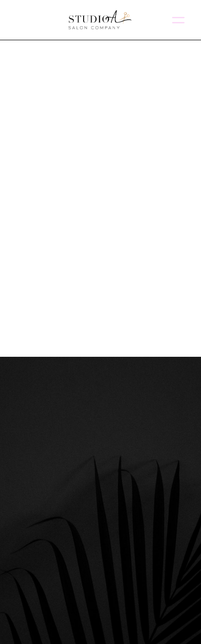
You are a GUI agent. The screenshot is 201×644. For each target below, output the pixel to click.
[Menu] (179, 20)
